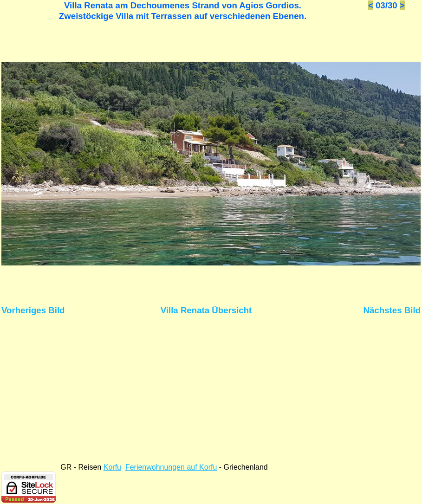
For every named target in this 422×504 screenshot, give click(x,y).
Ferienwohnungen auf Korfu (171, 467)
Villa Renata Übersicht (206, 310)
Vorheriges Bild (33, 310)
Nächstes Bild (392, 310)
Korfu (112, 467)
